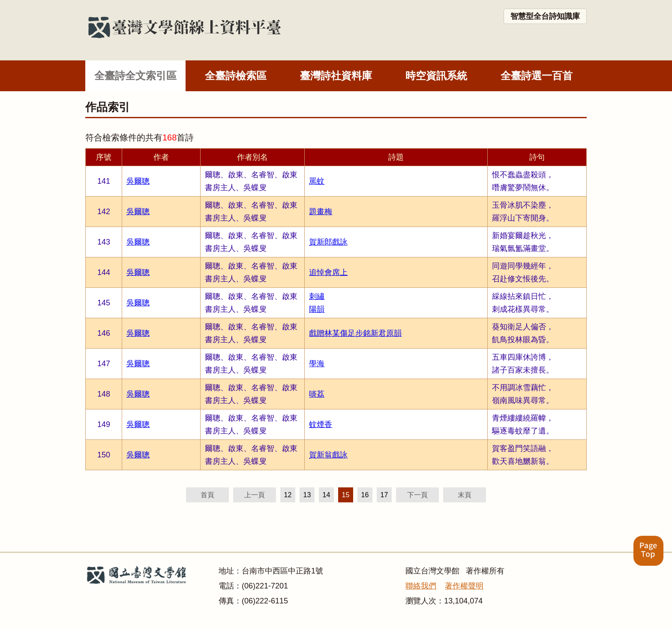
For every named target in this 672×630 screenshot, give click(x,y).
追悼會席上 (328, 272)
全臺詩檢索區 (236, 76)
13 (307, 495)
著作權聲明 (464, 586)
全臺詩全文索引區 (135, 76)
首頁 (207, 495)
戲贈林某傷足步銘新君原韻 (355, 333)
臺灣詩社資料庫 (336, 76)
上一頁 (255, 495)
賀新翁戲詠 (328, 455)
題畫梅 (321, 212)
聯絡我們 (421, 586)
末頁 (465, 495)
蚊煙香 (321, 424)
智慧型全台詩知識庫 (545, 16)
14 (327, 495)
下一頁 (417, 495)
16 (365, 495)
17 (384, 495)
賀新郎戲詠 (328, 242)
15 (346, 495)
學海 (317, 364)
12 (288, 495)
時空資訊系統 (436, 76)
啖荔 (317, 394)
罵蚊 (317, 181)
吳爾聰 (138, 181)
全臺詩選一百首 (537, 76)
